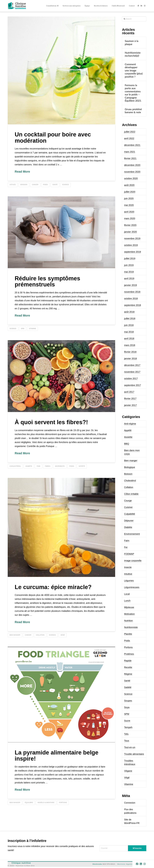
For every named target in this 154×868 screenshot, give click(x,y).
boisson (24, 185)
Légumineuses (132, 587)
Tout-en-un (130, 747)
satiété (82, 466)
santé (55, 185)
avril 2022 (129, 138)
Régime (128, 674)
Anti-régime (130, 424)
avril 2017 (129, 392)
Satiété (128, 687)
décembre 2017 (132, 365)
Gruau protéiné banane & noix (133, 111)
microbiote (60, 466)
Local (127, 594)
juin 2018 (129, 325)
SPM (23, 329)
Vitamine (129, 784)
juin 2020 (129, 198)
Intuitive (128, 574)
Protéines (129, 654)
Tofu (126, 734)
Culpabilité (130, 514)
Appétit (128, 430)
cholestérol (15, 466)
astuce (13, 185)
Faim (127, 541)
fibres (48, 466)
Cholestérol (130, 481)
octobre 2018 (131, 298)
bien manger (15, 635)
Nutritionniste (131, 627)
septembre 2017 (133, 385)
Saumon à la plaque (131, 42)
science (66, 185)
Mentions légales (125, 864)
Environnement (132, 534)
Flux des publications (130, 811)
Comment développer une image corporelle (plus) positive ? (134, 70)
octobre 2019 (131, 245)
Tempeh (128, 727)
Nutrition (128, 621)
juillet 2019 (130, 258)
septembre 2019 (133, 252)
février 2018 (130, 352)
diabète (29, 466)
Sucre (127, 721)
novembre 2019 (132, 238)
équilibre (29, 803)
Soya (127, 707)
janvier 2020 (130, 232)
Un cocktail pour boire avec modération (53, 138)
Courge (128, 501)
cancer (35, 185)
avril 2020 (129, 212)
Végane (128, 771)
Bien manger (131, 461)
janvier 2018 (130, 359)
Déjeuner (129, 521)
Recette (128, 667)
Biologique (130, 467)
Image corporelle (133, 561)
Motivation (129, 614)
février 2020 (130, 225)
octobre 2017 (131, 379)
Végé (127, 778)
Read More (22, 172)
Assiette (128, 437)
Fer (126, 547)
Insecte (128, 567)
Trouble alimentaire (134, 754)
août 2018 (129, 312)
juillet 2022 (130, 132)
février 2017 (130, 399)
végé (63, 635)
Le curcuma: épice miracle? (53, 587)
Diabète (128, 527)
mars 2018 (130, 345)
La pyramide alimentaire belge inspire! (57, 756)
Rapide (128, 661)
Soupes (128, 701)
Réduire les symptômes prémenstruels (47, 281)
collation (40, 635)
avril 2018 (129, 339)
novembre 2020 (132, 172)
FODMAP (129, 554)
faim (38, 466)
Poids (127, 641)
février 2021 (130, 158)
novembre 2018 (132, 292)
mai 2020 (129, 205)
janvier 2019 (130, 285)
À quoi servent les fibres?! (51, 422)
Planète (128, 634)
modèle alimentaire (46, 803)
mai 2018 (129, 332)
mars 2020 (130, 218)
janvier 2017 (130, 405)
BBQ (127, 444)
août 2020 (129, 185)
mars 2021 (130, 152)
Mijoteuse (129, 607)
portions (63, 803)
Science (128, 694)
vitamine (32, 329)
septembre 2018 (133, 305)
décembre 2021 (132, 145)
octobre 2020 (131, 178)
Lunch (127, 601)
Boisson (128, 474)
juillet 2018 (130, 319)
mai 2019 (129, 272)
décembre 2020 (132, 165)
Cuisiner (128, 507)
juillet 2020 (130, 192)
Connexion (130, 803)
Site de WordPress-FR (132, 821)
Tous (127, 741)
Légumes (129, 581)
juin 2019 (129, 265)
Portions (128, 647)
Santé (127, 681)
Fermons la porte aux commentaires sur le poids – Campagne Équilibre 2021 (133, 93)
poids (45, 185)
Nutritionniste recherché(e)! (133, 54)
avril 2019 (129, 278)
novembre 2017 (132, 372)
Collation (129, 487)
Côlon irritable (131, 494)
